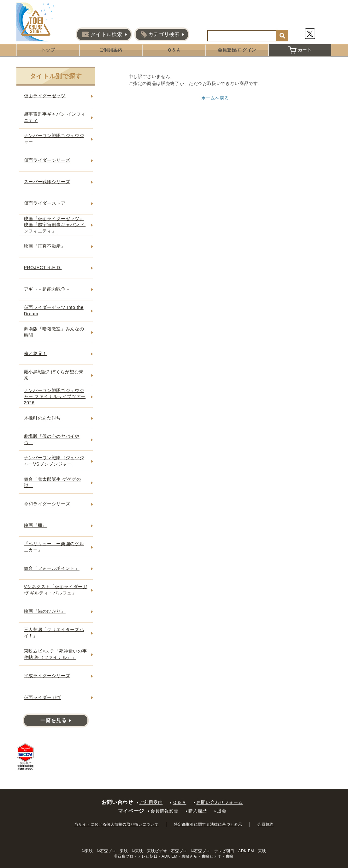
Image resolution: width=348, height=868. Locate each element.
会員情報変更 (164, 811)
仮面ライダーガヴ (43, 697)
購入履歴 (198, 811)
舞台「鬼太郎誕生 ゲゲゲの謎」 (53, 482)
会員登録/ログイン (237, 50)
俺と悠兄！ (36, 353)
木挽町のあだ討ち (43, 418)
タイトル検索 (102, 34)
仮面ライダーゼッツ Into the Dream (54, 310)
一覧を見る (54, 720)
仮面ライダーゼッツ (45, 96)
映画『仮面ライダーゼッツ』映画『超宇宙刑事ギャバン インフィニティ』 (55, 225)
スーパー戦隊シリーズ (47, 182)
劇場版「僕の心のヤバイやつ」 (52, 439)
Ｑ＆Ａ (174, 50)
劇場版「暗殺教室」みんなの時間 (54, 332)
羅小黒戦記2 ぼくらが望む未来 (54, 375)
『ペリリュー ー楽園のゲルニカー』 (54, 547)
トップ (48, 50)
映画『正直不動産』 (45, 246)
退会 (222, 811)
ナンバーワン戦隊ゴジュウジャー (54, 139)
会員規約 (265, 824)
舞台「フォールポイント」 (52, 568)
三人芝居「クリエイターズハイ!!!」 (54, 633)
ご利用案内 (111, 50)
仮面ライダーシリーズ (47, 160)
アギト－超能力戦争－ (47, 289)
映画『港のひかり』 (45, 611)
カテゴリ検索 (160, 34)
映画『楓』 (36, 525)
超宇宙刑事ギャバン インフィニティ (55, 117)
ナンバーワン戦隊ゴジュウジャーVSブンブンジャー (54, 461)
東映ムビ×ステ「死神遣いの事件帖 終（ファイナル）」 (56, 654)
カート (300, 50)
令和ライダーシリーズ (47, 504)
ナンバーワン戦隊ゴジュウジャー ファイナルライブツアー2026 (55, 397)
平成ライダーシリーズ (47, 676)
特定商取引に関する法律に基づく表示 (208, 824)
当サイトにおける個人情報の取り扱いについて (117, 824)
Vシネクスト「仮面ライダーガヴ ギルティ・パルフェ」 (56, 590)
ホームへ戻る (215, 98)
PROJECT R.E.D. (43, 268)
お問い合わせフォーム (219, 802)
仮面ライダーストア (45, 203)
